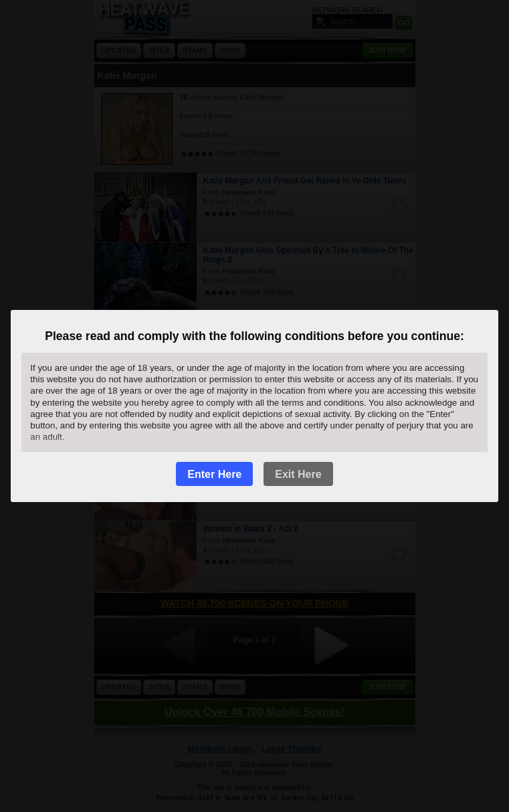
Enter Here (214, 474)
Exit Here (298, 474)
